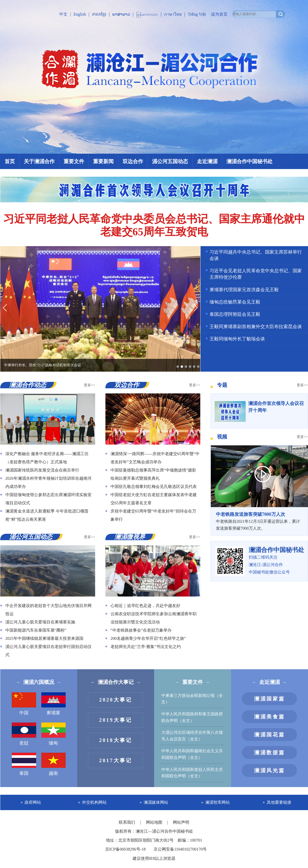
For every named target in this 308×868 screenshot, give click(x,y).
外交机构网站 (94, 802)
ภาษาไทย (173, 14)
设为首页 (219, 14)
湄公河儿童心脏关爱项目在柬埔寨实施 (40, 622)
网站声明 (181, 822)
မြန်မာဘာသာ (147, 14)
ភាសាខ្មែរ (99, 14)
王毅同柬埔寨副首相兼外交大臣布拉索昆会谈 (256, 327)
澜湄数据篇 (270, 752)
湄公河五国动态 (170, 161)
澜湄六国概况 (39, 682)
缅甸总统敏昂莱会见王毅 (235, 302)
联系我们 (127, 822)
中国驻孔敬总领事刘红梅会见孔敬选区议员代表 (154, 487)
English (80, 14)
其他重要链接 (279, 802)
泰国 (24, 764)
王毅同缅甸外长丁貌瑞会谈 (237, 339)
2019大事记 (116, 720)
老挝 (24, 734)
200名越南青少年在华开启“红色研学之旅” (148, 638)
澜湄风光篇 (270, 770)
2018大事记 (116, 740)
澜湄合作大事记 (116, 682)
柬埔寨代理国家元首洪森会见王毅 (244, 290)
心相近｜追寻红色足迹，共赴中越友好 (145, 606)
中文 (63, 14)
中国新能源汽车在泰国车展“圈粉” (36, 630)
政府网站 (33, 802)
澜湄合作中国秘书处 (250, 161)
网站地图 (155, 822)
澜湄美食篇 (270, 717)
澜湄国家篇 (270, 699)
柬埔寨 (53, 704)
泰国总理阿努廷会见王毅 (235, 314)
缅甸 (53, 734)
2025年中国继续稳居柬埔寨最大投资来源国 (44, 638)
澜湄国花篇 (270, 735)
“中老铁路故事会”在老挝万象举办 (141, 630)
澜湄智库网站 (217, 802)
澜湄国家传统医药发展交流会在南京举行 (42, 470)
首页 (10, 161)
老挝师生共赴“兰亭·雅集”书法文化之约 (146, 647)
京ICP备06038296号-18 (125, 849)
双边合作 (133, 161)
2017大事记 (116, 760)
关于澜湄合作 (39, 161)
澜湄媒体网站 (156, 802)
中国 (24, 704)
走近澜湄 (207, 161)
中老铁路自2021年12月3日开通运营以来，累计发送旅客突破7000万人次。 (259, 521)
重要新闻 (103, 161)
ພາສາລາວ (121, 14)
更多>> (90, 385)
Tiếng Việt (197, 14)
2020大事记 (116, 700)
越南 (53, 764)
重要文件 (74, 161)
